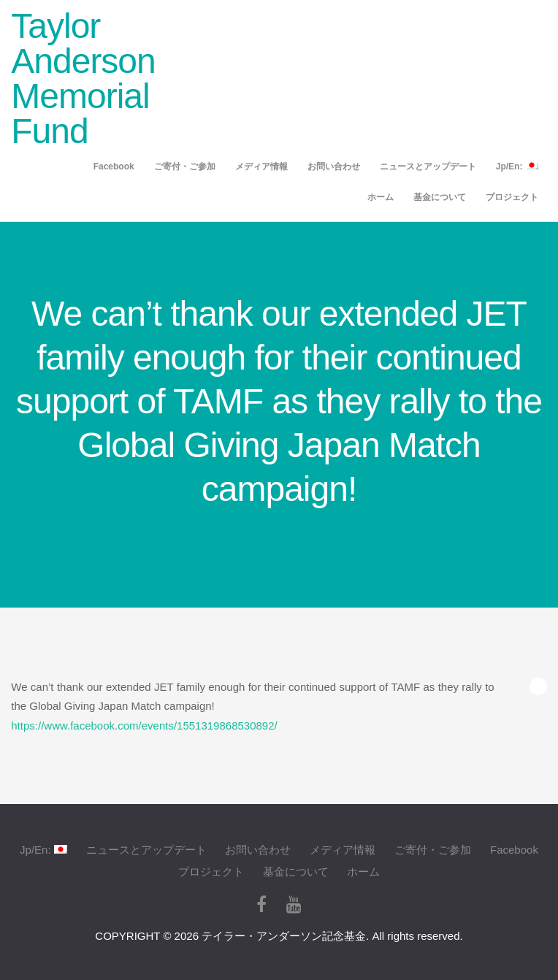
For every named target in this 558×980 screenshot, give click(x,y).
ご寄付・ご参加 (185, 166)
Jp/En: (517, 166)
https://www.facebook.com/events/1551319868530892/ (144, 726)
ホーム (381, 197)
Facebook (114, 166)
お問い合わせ (334, 166)
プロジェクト (512, 197)
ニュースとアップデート (428, 166)
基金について (440, 197)
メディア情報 (261, 166)
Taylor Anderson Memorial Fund (83, 79)
